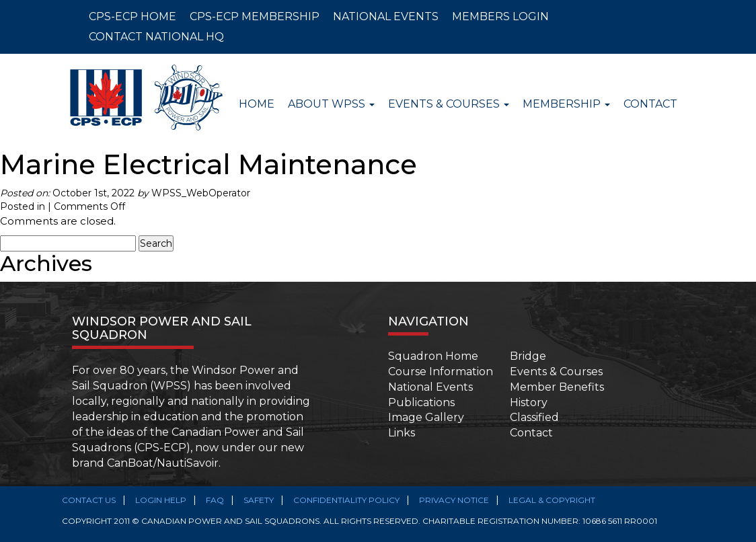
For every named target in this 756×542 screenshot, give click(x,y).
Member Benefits (557, 387)
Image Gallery (426, 417)
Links (402, 433)
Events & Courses (556, 372)
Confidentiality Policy (346, 500)
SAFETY (259, 500)
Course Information (441, 372)
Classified (534, 417)
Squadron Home (433, 356)
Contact (650, 104)
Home (257, 104)
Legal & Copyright (552, 500)
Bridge (528, 356)
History (529, 402)
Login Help (161, 500)
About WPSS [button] (331, 104)
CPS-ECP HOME (133, 16)
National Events (430, 387)
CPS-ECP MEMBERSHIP (255, 16)
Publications (421, 402)
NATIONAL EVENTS (386, 16)
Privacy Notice (454, 500)
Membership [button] (566, 104)
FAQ (215, 500)
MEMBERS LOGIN (500, 16)
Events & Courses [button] (449, 104)
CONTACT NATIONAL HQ (156, 37)
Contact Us (89, 500)
